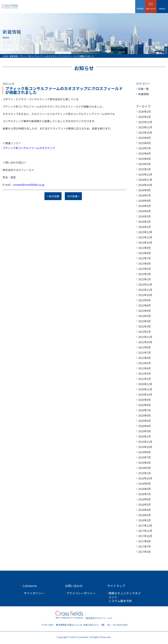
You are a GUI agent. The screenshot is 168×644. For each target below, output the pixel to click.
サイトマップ (116, 586)
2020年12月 (145, 384)
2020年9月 (144, 400)
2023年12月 (145, 232)
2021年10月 (145, 342)
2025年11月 (145, 127)
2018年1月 (144, 520)
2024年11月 (145, 180)
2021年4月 (144, 368)
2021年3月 (144, 373)
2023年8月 (144, 253)
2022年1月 (144, 332)
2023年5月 (144, 269)
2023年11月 (145, 237)
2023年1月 (144, 279)
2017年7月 (144, 546)
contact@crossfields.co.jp (29, 185)
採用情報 (140, 9)
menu (162, 9)
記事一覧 (143, 89)
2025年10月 (145, 132)
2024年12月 (145, 174)
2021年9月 (144, 347)
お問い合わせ (74, 586)
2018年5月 (144, 504)
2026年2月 (144, 112)
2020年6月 (144, 415)
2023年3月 (144, 274)
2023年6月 (144, 263)
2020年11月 (145, 389)
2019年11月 (145, 442)
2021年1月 (144, 379)
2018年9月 (144, 484)
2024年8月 (144, 190)
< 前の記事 (53, 196)
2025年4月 (144, 159)
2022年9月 (144, 300)
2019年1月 (144, 473)
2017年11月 (145, 531)
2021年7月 (144, 353)
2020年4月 (144, 426)
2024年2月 (144, 222)
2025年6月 (144, 153)
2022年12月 (145, 284)
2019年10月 (145, 447)
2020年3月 (144, 431)
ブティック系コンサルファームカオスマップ (29, 148)
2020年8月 (144, 405)
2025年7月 (144, 148)
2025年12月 (145, 122)
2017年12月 (145, 525)
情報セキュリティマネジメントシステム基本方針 (125, 597)
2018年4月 (144, 510)
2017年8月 (144, 541)
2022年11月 (145, 290)
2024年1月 (144, 227)
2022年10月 (145, 295)
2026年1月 (144, 117)
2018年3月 (144, 515)
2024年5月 (144, 206)
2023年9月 (144, 248)
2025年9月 (144, 138)
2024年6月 (144, 201)
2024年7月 (144, 195)
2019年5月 (144, 468)
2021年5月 (144, 363)
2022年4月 (144, 321)
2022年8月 (144, 305)
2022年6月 (144, 311)
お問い (151, 9)
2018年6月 (144, 499)
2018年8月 (144, 489)
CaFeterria (30, 586)
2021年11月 (145, 337)
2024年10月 (145, 185)
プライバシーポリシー (81, 593)
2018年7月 (144, 494)
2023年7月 (144, 258)
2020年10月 (145, 394)
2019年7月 (144, 457)
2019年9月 (144, 452)
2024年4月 (144, 211)
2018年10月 (145, 478)
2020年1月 (144, 436)
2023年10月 (145, 243)
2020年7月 (144, 410)
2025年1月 (144, 169)
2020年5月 (144, 421)
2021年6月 (144, 358)
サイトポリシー (34, 593)
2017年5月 (144, 552)
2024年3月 (144, 216)
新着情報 (143, 94)
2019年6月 (144, 463)
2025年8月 (144, 143)
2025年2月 (144, 164)
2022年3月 (144, 326)
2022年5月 (144, 316)
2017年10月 (145, 536)
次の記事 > (73, 196)
